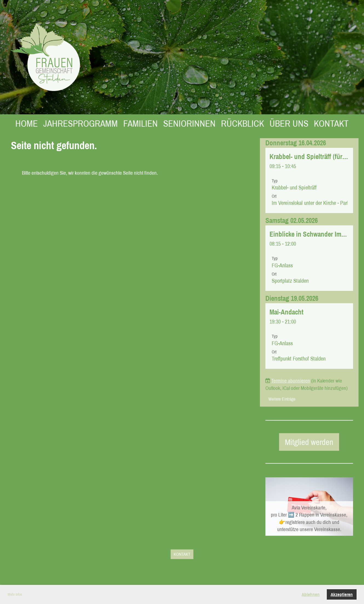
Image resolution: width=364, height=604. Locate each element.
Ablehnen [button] (311, 594)
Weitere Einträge (282, 399)
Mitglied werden (309, 442)
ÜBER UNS (289, 123)
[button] (309, 181)
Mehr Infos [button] (15, 594)
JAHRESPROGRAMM (81, 123)
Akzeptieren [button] (342, 594)
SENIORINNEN (189, 123)
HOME (27, 123)
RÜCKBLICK (243, 123)
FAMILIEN (141, 123)
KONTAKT (331, 123)
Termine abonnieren (291, 381)
